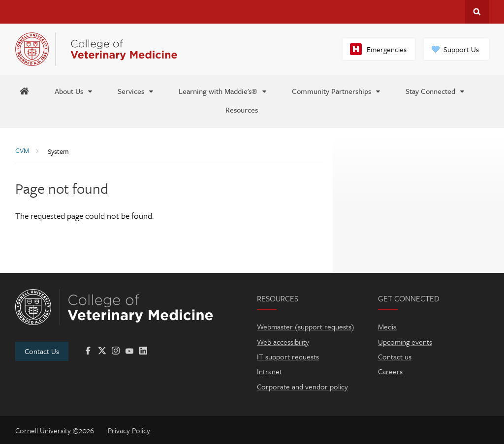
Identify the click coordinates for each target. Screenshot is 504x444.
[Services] (136, 90)
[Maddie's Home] (24, 90)
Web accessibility (283, 342)
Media (387, 326)
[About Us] (74, 90)
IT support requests (288, 356)
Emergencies (387, 49)
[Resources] (242, 109)
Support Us (461, 49)
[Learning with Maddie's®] (223, 90)
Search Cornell (477, 12)
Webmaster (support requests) (306, 326)
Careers (390, 371)
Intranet (269, 371)
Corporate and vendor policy (302, 386)
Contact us (395, 356)
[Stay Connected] (436, 90)
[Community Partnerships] (337, 90)
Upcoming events (405, 342)
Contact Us (42, 351)
